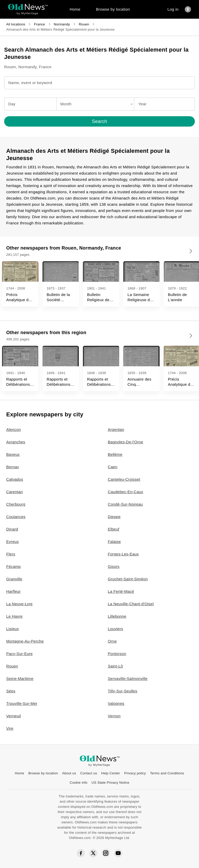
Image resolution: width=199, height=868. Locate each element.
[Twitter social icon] (93, 853)
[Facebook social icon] (81, 853)
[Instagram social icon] (106, 853)
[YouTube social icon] (118, 853)
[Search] (99, 121)
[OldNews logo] (28, 7)
